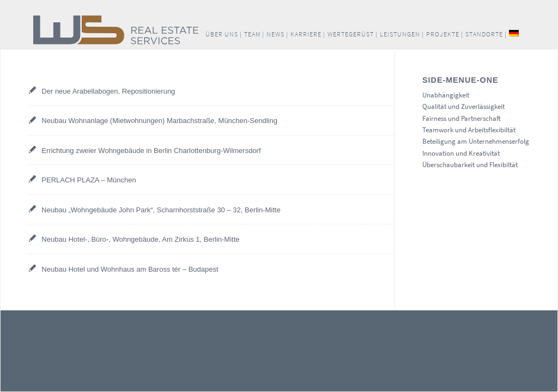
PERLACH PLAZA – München (89, 180)
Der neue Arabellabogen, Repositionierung (108, 91)
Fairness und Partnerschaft (462, 118)
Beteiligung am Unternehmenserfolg (476, 141)
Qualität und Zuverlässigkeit (463, 106)
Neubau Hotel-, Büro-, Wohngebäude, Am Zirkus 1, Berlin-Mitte (140, 239)
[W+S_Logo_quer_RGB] (171, 30)
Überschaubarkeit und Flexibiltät (470, 165)
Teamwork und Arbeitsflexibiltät (469, 130)
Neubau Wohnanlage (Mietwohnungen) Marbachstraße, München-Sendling (159, 121)
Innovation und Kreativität (461, 153)
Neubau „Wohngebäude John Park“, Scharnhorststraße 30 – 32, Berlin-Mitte (161, 210)
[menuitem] (224, 34)
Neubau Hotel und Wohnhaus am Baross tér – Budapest (130, 269)
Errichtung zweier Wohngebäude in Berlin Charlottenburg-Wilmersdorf (151, 151)
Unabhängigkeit (446, 95)
